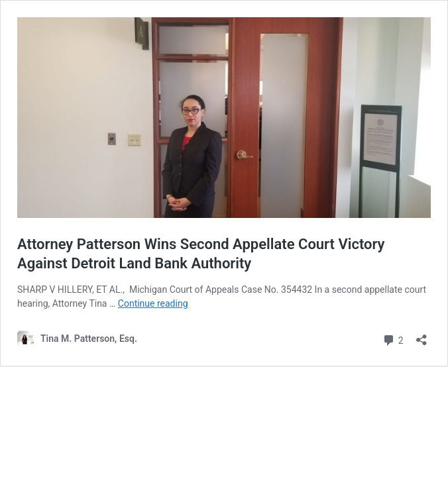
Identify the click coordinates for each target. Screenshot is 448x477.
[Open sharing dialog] (421, 336)
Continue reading (153, 303)
